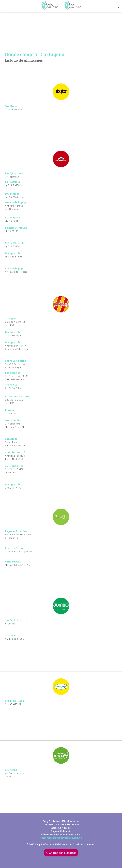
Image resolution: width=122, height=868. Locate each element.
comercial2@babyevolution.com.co (61, 838)
